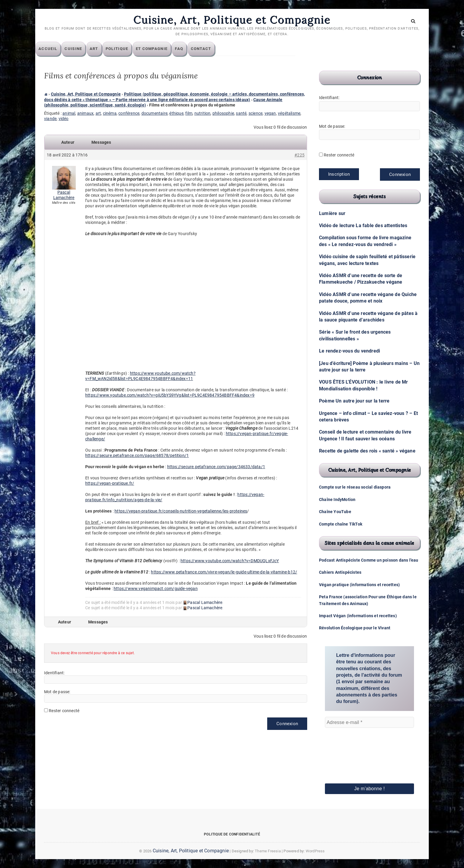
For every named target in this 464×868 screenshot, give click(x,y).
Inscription (339, 174)
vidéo (64, 119)
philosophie (223, 114)
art (98, 114)
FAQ (188, 49)
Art (103, 49)
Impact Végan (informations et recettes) (358, 616)
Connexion (287, 724)
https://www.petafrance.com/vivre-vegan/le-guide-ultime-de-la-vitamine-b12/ (224, 572)
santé (241, 114)
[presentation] (349, 748)
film (189, 114)
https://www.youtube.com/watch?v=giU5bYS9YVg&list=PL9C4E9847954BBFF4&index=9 (170, 395)
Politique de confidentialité (232, 835)
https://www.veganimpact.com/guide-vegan (156, 589)
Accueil (57, 49)
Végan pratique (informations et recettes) (359, 585)
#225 (299, 155)
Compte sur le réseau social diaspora (355, 487)
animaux (85, 114)
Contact (210, 49)
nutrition (203, 114)
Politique (126, 49)
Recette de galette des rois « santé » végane (367, 451)
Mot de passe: (57, 692)
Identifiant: (54, 673)
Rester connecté (64, 711)
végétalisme (289, 114)
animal (69, 114)
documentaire (154, 114)
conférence (129, 114)
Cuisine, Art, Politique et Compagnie (232, 20)
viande (50, 119)
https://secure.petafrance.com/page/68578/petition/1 (137, 456)
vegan (270, 114)
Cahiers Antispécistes (340, 573)
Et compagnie (161, 49)
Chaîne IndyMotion (337, 500)
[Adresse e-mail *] (369, 723)
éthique (176, 114)
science (256, 114)
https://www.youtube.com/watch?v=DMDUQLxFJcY (230, 561)
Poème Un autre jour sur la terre (354, 401)
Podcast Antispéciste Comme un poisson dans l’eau (369, 560)
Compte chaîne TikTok (341, 524)
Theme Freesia (268, 851)
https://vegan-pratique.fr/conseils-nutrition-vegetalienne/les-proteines (181, 511)
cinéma (110, 114)
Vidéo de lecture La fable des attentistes (363, 226)
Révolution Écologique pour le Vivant (355, 628)
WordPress (315, 851)
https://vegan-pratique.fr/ (110, 484)
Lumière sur (332, 214)
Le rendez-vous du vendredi (349, 351)
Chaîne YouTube (335, 512)
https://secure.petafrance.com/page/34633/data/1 (216, 467)
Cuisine (82, 49)
